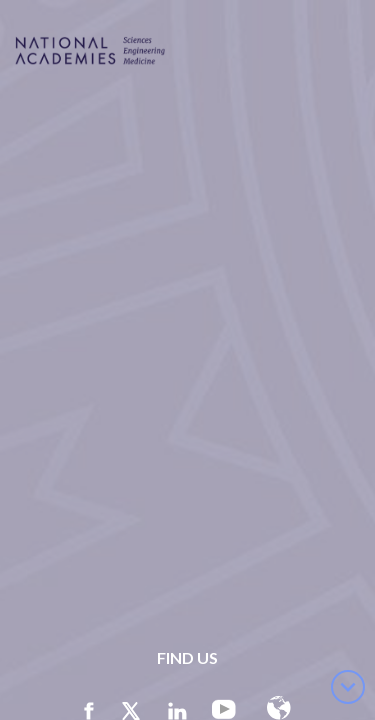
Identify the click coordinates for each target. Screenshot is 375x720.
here (83, 611)
